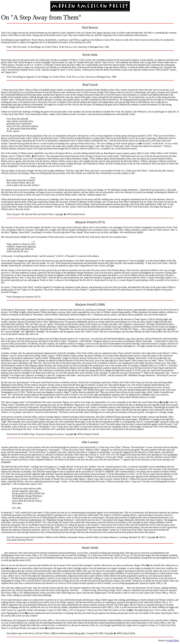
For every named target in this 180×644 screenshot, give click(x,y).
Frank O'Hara (173, 641)
